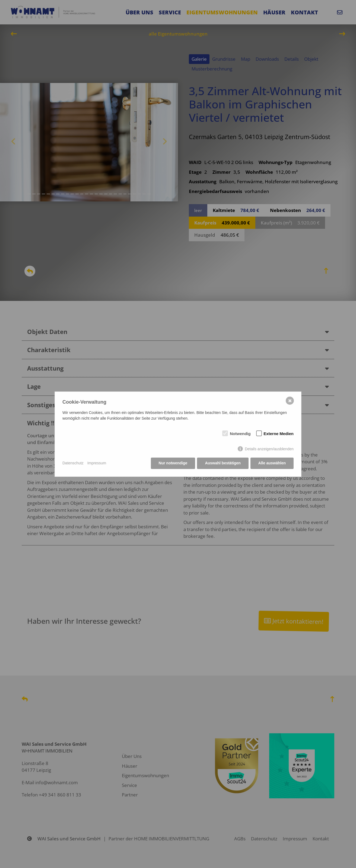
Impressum (97, 463)
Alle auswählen (272, 463)
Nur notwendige (173, 463)
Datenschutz (73, 463)
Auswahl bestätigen (223, 463)
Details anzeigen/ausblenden (269, 449)
